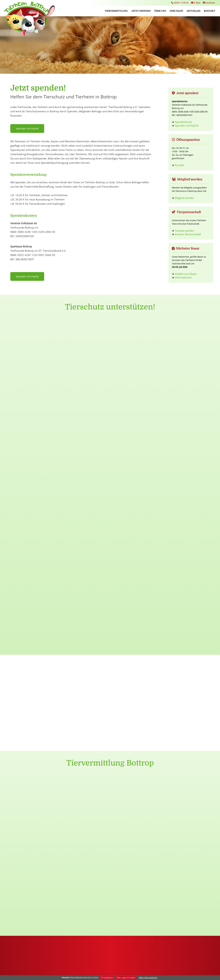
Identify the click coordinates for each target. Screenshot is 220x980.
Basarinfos (83, 898)
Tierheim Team (83, 890)
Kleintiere (134, 890)
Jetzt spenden (141, 11)
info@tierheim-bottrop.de (110, 964)
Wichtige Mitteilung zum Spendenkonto (186, 890)
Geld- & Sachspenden (31, 883)
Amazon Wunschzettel (188, 234)
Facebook (209, 3)
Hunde (134, 876)
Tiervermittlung (116, 11)
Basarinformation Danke (186, 876)
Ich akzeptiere (107, 978)
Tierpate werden (184, 231)
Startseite (82, 868)
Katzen (134, 883)
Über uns (160, 11)
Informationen (183, 277)
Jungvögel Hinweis (186, 868)
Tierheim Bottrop (82, 876)
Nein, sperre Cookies (126, 978)
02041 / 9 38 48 (180, 3)
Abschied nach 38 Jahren (186, 898)
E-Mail (196, 3)
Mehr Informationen (148, 978)
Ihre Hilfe (176, 11)
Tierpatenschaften (31, 890)
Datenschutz (112, 969)
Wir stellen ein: (186, 883)
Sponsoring (31, 898)
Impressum (98, 969)
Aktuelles (194, 11)
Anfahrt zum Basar (186, 274)
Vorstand (82, 883)
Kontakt (210, 11)
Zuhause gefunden (134, 898)
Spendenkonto (183, 122)
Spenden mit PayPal (27, 129)
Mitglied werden (184, 198)
